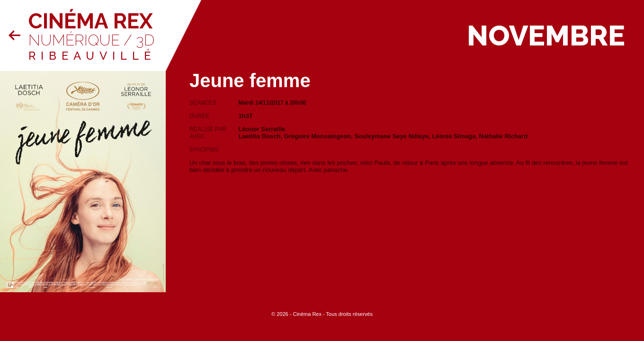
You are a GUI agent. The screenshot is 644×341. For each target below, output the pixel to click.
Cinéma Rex (90, 21)
